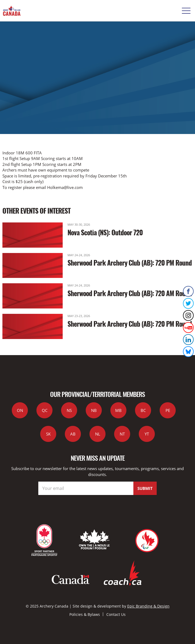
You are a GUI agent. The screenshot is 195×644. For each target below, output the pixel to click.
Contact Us (116, 614)
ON (20, 410)
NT (122, 434)
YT (147, 434)
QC (45, 410)
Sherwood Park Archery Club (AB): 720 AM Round (130, 293)
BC (143, 410)
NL (98, 434)
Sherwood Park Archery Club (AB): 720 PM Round (130, 263)
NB (94, 410)
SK (48, 434)
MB (118, 410)
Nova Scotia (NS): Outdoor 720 (105, 232)
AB (73, 434)
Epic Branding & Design (148, 606)
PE (168, 410)
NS (69, 410)
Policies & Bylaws (85, 614)
